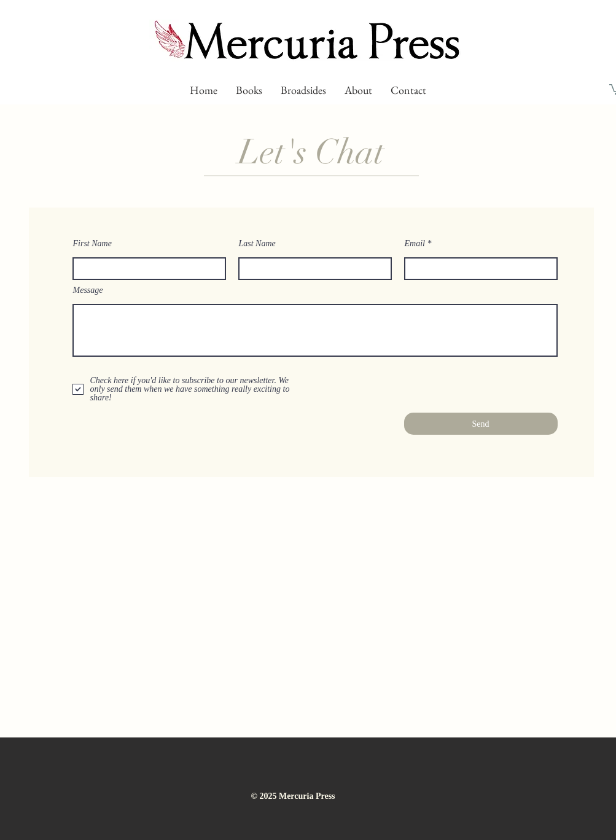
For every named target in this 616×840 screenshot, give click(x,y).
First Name (92, 244)
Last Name (257, 244)
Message (88, 290)
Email (415, 244)
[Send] (481, 424)
